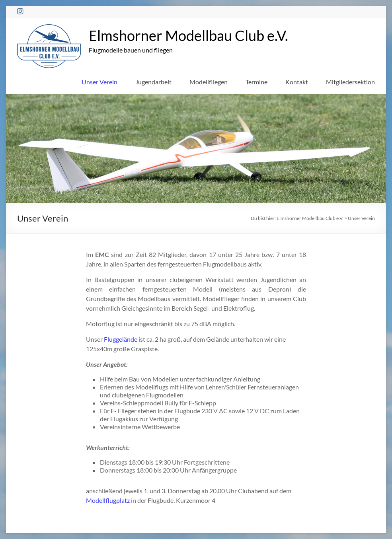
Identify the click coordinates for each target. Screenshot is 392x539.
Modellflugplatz (108, 500)
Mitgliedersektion (350, 82)
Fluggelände (121, 339)
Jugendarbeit (153, 82)
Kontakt (297, 82)
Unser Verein (99, 82)
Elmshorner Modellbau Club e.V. (188, 35)
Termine (256, 82)
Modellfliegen (209, 82)
